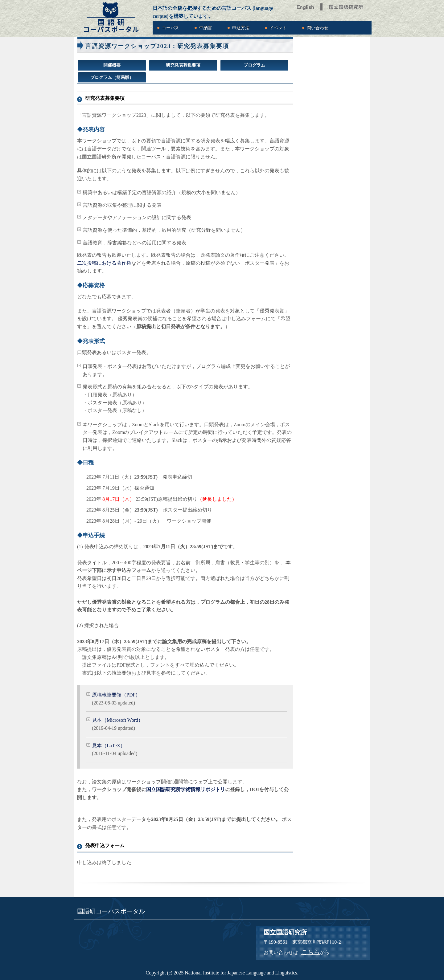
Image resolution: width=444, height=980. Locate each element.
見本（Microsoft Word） (117, 720)
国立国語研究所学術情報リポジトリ (186, 789)
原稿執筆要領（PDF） (116, 695)
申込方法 (241, 28)
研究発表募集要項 (183, 65)
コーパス (171, 28)
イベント (278, 28)
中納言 (206, 28)
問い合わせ (318, 28)
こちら (310, 952)
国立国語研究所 (347, 5)
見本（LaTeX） (109, 746)
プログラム (254, 65)
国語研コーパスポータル (111, 17)
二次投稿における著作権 (104, 263)
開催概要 (112, 65)
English (306, 5)
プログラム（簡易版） (112, 78)
